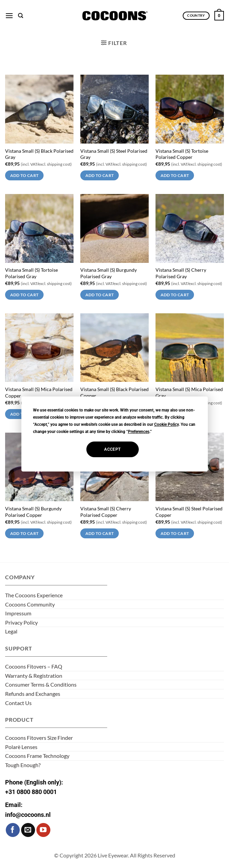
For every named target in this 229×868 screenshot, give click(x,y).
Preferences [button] (139, 432)
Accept (112, 449)
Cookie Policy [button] (166, 424)
